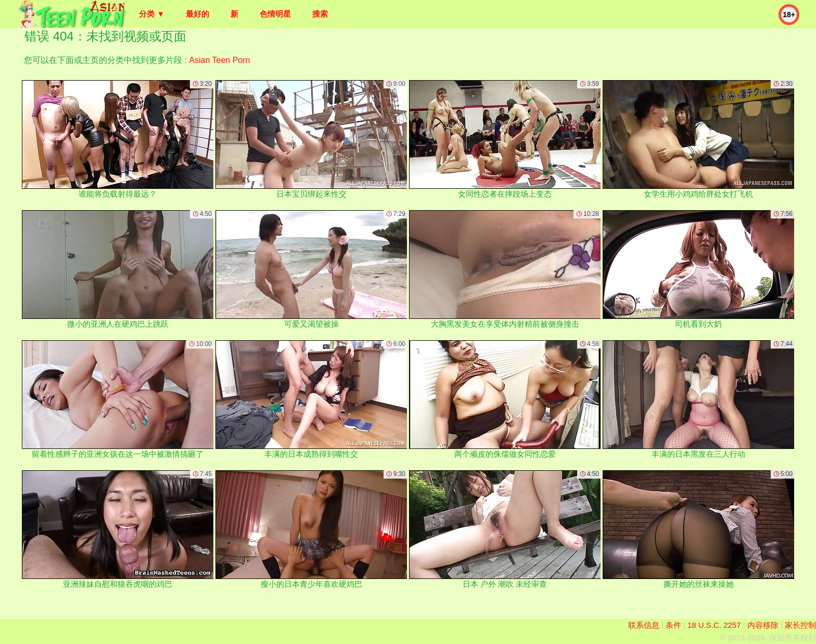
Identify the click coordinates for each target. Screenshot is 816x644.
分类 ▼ (152, 14)
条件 (673, 625)
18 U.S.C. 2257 (714, 625)
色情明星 (275, 14)
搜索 (320, 14)
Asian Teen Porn (219, 60)
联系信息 (644, 625)
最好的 (197, 14)
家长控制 (800, 625)
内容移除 (763, 625)
